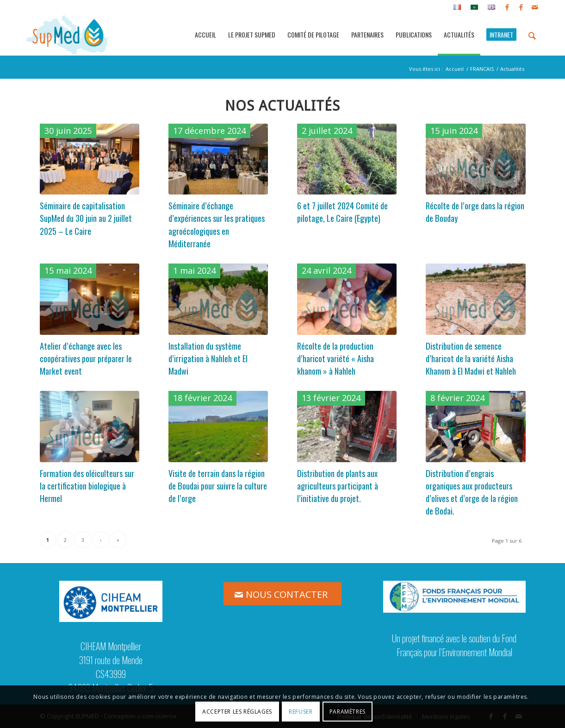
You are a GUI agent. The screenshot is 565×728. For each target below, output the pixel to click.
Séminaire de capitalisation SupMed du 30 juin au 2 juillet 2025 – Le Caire (86, 218)
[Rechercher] (532, 35)
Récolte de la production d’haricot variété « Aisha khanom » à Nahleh (335, 358)
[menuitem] (457, 7)
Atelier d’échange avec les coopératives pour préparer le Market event (86, 358)
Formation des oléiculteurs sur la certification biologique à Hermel (87, 486)
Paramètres (348, 712)
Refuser (301, 712)
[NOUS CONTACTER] (282, 594)
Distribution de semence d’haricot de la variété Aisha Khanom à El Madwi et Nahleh (471, 358)
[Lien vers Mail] (535, 7)
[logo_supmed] (67, 35)
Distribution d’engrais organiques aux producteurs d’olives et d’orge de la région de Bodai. (472, 492)
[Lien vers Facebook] (507, 7)
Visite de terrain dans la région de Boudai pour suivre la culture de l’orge (218, 486)
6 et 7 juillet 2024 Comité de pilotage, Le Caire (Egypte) (342, 212)
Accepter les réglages (237, 712)
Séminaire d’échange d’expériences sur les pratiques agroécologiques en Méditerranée (217, 224)
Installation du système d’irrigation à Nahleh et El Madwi (208, 358)
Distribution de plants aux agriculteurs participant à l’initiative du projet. (338, 486)
